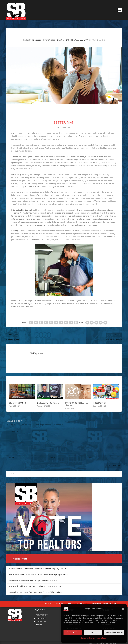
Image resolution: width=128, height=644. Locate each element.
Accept (73, 632)
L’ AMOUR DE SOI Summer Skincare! (77, 401)
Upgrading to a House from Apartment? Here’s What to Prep (35, 589)
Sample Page (101, 638)
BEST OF (39, 622)
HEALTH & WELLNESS (74, 37)
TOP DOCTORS (41, 615)
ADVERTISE (59, 601)
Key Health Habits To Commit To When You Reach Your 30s (35, 583)
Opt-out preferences (88, 638)
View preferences (114, 632)
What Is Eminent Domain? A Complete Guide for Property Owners (37, 565)
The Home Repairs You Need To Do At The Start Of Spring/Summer (38, 571)
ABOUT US (48, 601)
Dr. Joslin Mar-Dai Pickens (48, 400)
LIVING (87, 37)
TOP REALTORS (41, 618)
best (76, 207)
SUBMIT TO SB (72, 601)
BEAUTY (60, 37)
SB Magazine (37, 37)
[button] (123, 609)
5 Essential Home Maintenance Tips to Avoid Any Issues (33, 577)
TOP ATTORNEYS (42, 612)
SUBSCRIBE (85, 601)
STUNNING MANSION (18, 400)
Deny (93, 632)
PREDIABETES (100, 400)
